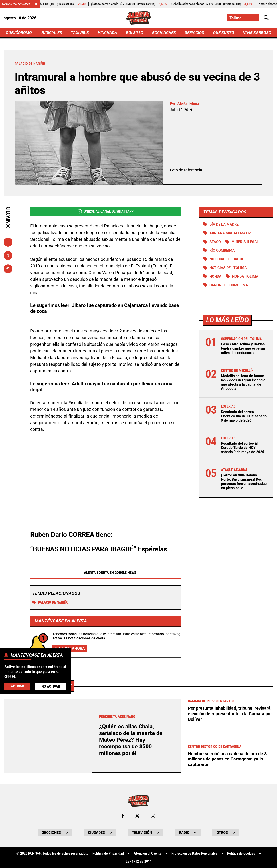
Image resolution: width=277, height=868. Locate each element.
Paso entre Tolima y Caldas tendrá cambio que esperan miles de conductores (243, 349)
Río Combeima (222, 250)
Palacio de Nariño (50, 603)
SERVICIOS (194, 33)
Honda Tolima (245, 277)
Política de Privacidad (108, 854)
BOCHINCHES (164, 33)
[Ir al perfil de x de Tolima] (137, 816)
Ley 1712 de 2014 (139, 862)
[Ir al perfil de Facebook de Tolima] (123, 816)
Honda (215, 277)
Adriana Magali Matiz (230, 233)
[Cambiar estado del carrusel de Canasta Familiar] (36, 4)
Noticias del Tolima (228, 268)
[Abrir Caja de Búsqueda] (266, 18)
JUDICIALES (51, 33)
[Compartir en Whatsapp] (8, 269)
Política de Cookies (241, 854)
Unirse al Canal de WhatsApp (105, 211)
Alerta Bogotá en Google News (106, 573)
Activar (17, 686)
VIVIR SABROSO (257, 33)
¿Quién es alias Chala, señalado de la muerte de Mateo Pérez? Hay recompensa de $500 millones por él (131, 740)
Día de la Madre (224, 224)
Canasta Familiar (16, 4)
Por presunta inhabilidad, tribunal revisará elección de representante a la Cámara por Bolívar (230, 714)
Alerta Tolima (188, 103)
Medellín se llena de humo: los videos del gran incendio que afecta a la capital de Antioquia (243, 383)
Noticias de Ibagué (227, 259)
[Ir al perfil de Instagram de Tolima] (153, 816)
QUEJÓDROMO (19, 33)
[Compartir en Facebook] (8, 242)
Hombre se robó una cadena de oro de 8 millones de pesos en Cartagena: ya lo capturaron (227, 759)
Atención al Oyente (148, 854)
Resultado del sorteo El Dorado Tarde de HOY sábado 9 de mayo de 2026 (243, 448)
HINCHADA (107, 33)
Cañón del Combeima (229, 285)
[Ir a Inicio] (139, 18)
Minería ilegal (245, 242)
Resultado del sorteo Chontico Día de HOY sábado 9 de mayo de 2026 (244, 416)
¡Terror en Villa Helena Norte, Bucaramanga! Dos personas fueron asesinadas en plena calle (244, 482)
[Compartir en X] (8, 255)
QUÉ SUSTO (224, 33)
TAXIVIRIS (80, 33)
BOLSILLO (135, 33)
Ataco (215, 242)
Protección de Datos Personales (194, 854)
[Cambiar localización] (243, 18)
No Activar (51, 686)
